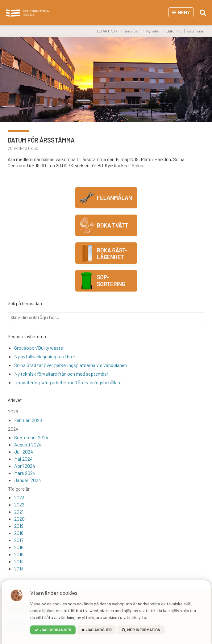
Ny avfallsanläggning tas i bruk (45, 356)
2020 (19, 519)
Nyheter (153, 31)
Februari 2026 (28, 420)
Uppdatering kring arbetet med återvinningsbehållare (68, 382)
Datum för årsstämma (185, 31)
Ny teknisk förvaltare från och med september (61, 374)
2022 (19, 504)
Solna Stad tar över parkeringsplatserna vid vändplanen (71, 365)
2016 (19, 547)
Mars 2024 (25, 473)
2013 (19, 568)
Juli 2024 (24, 452)
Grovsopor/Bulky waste (39, 348)
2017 (19, 540)
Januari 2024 (28, 480)
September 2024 (31, 437)
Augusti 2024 (28, 444)
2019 (19, 526)
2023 (19, 497)
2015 (19, 554)
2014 (19, 561)
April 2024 (25, 466)
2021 (19, 512)
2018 (19, 533)
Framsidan (130, 31)
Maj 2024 (23, 459)
